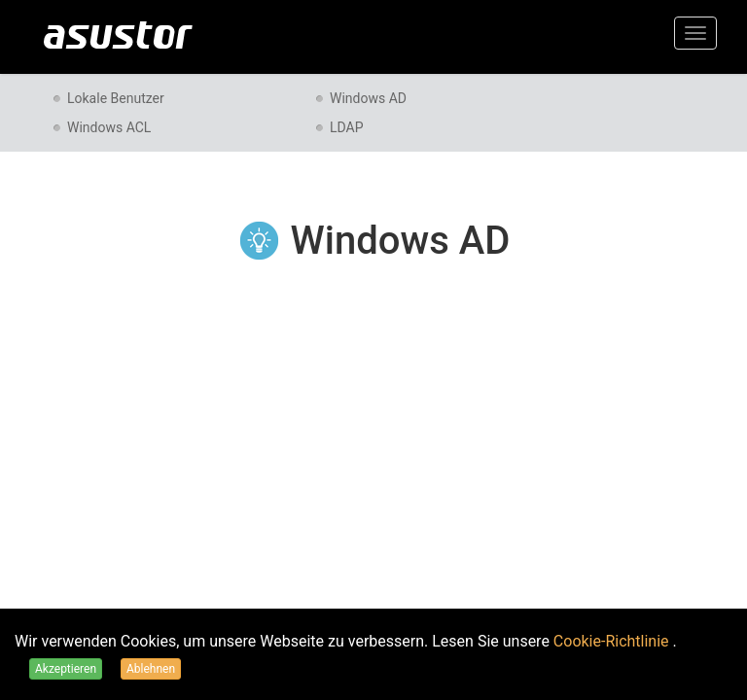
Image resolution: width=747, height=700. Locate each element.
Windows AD (368, 98)
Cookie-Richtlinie (613, 641)
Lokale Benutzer (116, 98)
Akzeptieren (66, 669)
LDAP (347, 127)
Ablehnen (151, 669)
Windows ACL (109, 127)
